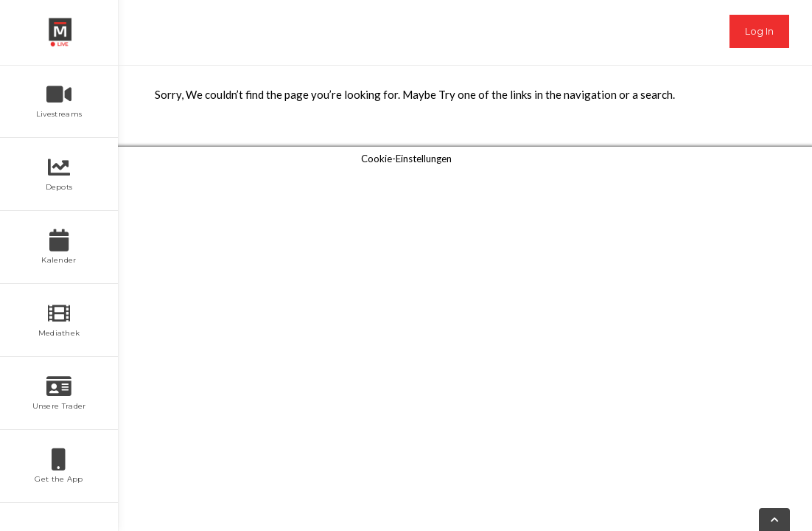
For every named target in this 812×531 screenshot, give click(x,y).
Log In (759, 31)
